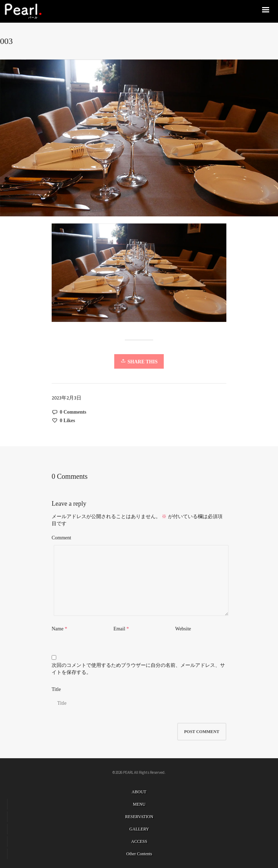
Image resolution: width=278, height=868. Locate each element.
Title (56, 689)
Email (119, 629)
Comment (61, 538)
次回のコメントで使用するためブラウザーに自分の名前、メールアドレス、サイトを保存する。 (138, 669)
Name (57, 629)
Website (183, 629)
